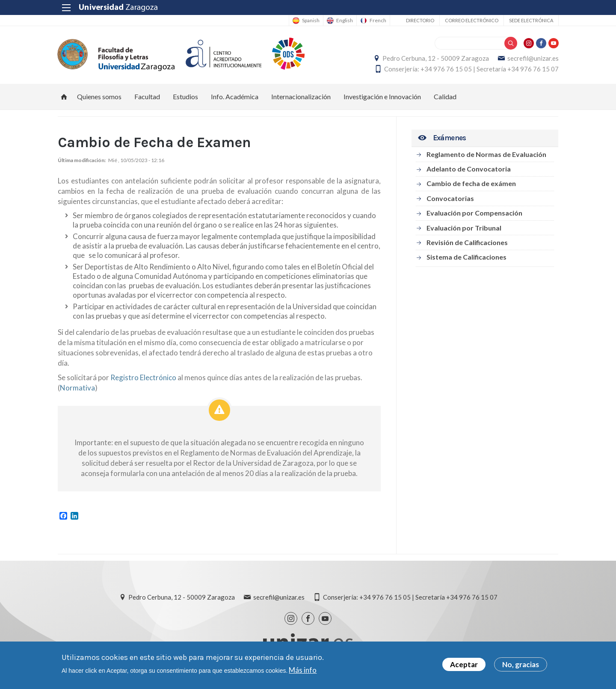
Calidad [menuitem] (445, 96)
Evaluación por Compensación (474, 213)
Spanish (310, 21)
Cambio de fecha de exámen (471, 184)
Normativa (77, 388)
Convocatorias (450, 198)
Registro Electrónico (143, 378)
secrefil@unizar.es (533, 58)
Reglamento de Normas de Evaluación (486, 154)
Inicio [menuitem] (64, 97)
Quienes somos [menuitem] (99, 96)
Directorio (420, 20)
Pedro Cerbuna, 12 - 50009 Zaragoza (435, 58)
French (378, 21)
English (344, 21)
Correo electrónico (471, 20)
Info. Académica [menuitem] (235, 96)
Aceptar (464, 664)
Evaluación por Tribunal (464, 228)
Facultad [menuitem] (147, 96)
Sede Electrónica (531, 20)
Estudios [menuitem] (185, 96)
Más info (303, 670)
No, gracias (521, 664)
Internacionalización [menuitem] (301, 96)
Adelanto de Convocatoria (469, 169)
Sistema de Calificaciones (466, 257)
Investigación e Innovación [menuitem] (382, 96)
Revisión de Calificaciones (467, 242)
